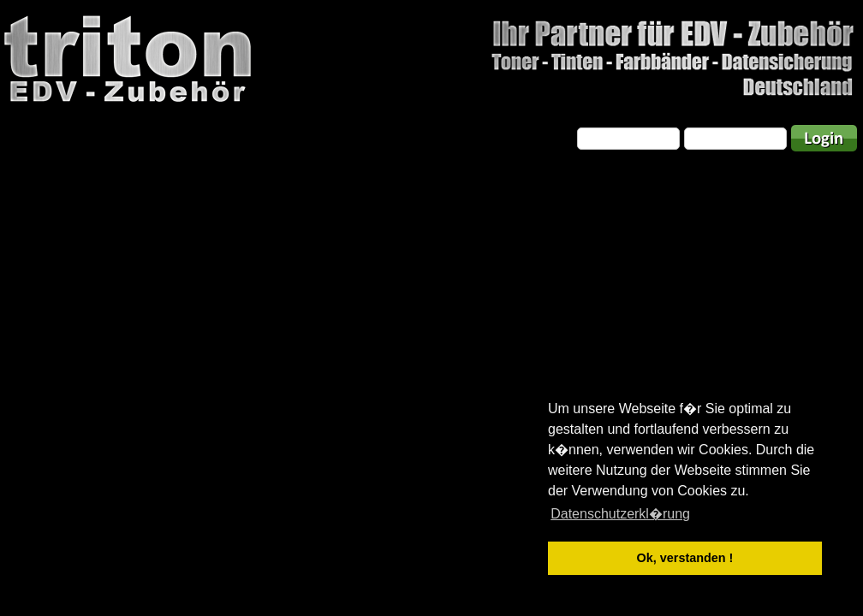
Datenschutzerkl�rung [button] (620, 514)
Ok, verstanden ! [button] (685, 558)
